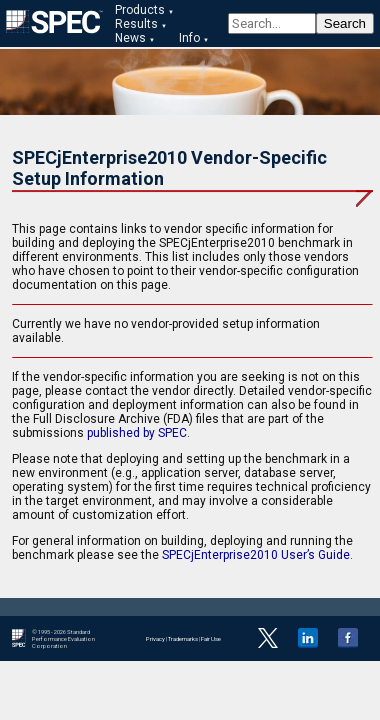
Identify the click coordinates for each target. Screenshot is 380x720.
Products (140, 10)
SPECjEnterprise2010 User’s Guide (256, 555)
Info (189, 38)
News (130, 38)
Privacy (155, 638)
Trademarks (183, 638)
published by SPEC (137, 433)
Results (136, 24)
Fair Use (211, 638)
